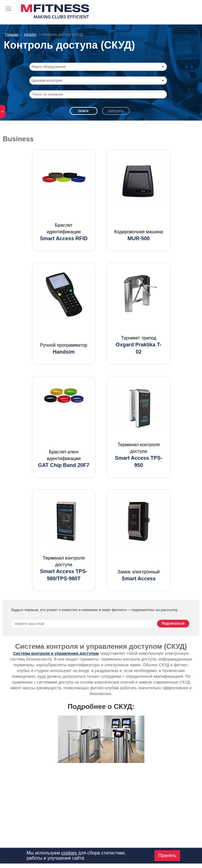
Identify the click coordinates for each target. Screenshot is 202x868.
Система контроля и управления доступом (56, 653)
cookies (69, 853)
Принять (167, 855)
